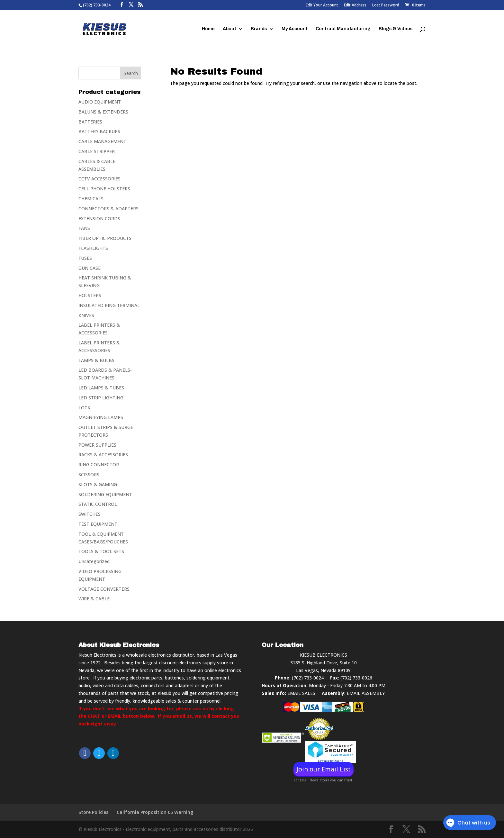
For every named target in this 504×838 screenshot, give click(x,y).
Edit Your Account (322, 5)
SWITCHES (90, 514)
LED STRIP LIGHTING (101, 398)
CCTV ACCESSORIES (99, 179)
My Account (295, 29)
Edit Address (355, 5)
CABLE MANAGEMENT (102, 141)
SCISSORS (89, 474)
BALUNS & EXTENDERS (103, 112)
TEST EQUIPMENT (98, 524)
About (230, 29)
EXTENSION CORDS (99, 219)
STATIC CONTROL (98, 504)
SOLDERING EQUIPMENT (105, 494)
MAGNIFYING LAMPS (101, 417)
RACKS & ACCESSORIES (103, 455)
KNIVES (86, 315)
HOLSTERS (90, 295)
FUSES (85, 258)
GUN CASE (90, 268)
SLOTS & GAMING (98, 484)
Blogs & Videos (396, 29)
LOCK (84, 408)
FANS (84, 228)
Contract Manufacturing (343, 29)
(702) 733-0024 (308, 678)
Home (208, 29)
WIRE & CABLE (94, 599)
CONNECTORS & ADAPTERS (108, 209)
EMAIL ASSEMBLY (366, 693)
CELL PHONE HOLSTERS (104, 189)
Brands (259, 29)
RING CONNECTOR (99, 465)
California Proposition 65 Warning (155, 812)
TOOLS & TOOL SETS (101, 551)
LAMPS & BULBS (96, 360)
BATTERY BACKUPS (99, 131)
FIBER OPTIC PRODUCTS (105, 238)
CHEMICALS (91, 199)
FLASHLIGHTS (93, 248)
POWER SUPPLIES (97, 445)
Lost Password (386, 5)
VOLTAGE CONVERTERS (104, 589)
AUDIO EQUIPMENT (100, 102)
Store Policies (93, 812)
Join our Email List (324, 769)
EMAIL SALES (301, 693)
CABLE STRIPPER (97, 151)
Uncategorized (94, 561)
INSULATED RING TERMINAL (109, 305)
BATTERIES (90, 122)
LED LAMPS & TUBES (101, 388)
